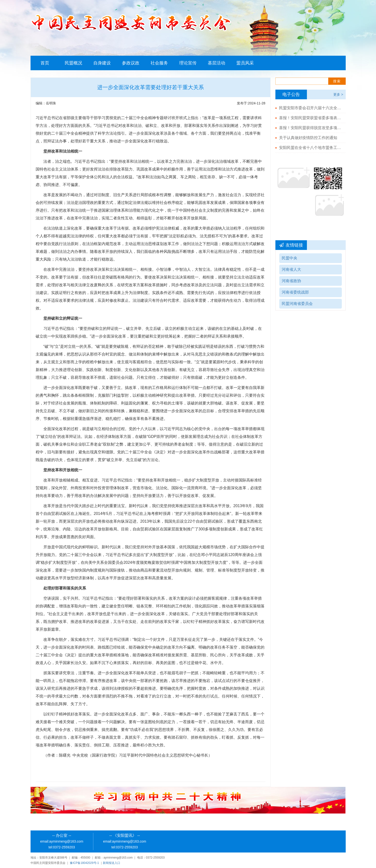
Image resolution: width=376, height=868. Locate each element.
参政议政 (131, 63)
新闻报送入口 (112, 863)
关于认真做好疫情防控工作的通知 (308, 138)
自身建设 (102, 63)
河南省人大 (291, 269)
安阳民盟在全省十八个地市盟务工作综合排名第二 (311, 148)
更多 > (338, 94)
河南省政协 (291, 281)
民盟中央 (289, 258)
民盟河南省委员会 (297, 304)
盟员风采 (245, 63)
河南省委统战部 (295, 292)
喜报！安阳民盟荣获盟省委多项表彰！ (311, 118)
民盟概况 (73, 63)
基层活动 (216, 63)
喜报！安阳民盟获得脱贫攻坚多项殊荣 (311, 128)
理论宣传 (188, 63)
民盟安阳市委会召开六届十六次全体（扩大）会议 (311, 108)
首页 (45, 63)
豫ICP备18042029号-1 (84, 863)
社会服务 (159, 63)
